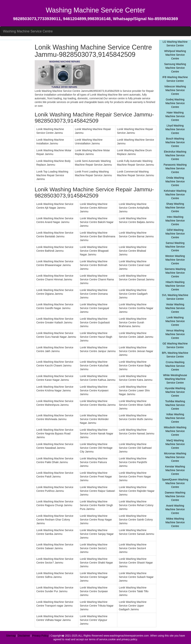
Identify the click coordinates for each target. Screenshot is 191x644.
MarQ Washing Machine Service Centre (175, 444)
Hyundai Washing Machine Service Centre (175, 392)
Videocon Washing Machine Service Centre (175, 90)
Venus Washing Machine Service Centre (175, 334)
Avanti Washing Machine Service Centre (175, 509)
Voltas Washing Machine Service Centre (175, 418)
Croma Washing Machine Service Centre (175, 366)
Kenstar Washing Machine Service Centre (175, 470)
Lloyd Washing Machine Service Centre (175, 129)
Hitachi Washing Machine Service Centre (175, 286)
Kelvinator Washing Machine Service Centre (175, 194)
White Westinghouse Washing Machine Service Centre (175, 379)
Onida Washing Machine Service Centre (175, 181)
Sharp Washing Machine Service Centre (175, 208)
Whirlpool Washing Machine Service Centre (175, 55)
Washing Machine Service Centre (28, 31)
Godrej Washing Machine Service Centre (175, 103)
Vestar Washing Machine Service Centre (175, 308)
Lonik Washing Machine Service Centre (175, 321)
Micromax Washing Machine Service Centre (175, 457)
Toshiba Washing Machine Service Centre (175, 405)
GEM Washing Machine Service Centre (175, 234)
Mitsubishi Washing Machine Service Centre (175, 431)
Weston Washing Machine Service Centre (175, 260)
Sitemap (11, 636)
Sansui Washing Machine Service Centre (175, 247)
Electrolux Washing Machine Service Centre (175, 155)
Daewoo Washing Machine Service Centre (175, 496)
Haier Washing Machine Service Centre (175, 116)
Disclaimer (24, 636)
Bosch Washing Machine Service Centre (175, 142)
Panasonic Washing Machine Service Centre (175, 168)
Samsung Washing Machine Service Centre (175, 68)
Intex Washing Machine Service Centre (175, 221)
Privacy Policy (40, 636)
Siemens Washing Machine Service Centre (175, 273)
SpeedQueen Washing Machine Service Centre (175, 483)
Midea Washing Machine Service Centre (175, 522)
